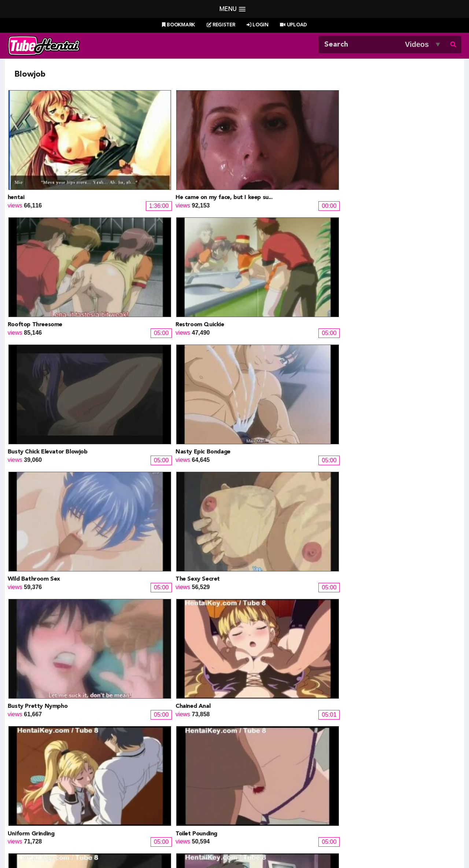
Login (258, 25)
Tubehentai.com (84, 845)
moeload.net (51, 802)
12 (282, 665)
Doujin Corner (53, 784)
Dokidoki (248, 631)
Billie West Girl (360, 767)
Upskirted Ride (28, 538)
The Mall (250, 802)
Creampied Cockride (378, 444)
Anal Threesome (29, 444)
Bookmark (178, 25)
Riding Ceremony (259, 444)
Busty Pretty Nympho (38, 351)
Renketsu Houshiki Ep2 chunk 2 (163, 631)
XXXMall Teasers (363, 775)
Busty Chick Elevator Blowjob (48, 257)
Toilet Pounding (372, 351)
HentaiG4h (49, 793)
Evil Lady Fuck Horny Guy (156, 538)
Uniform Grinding (260, 351)
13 (298, 665)
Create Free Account (245, 835)
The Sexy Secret (373, 257)
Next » (356, 665)
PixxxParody (255, 767)
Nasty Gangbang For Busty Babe (281, 538)
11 (266, 665)
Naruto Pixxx (256, 793)
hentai (16, 164)
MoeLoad (353, 784)
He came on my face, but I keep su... (171, 164)
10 (250, 665)
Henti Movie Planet (263, 775)
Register (221, 25)
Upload (293, 25)
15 (330, 665)
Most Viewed (227, 826)
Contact (287, 835)
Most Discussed (300, 826)
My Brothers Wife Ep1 (381, 538)
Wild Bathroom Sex (263, 257)
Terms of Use (209, 845)
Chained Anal (139, 351)
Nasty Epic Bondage (149, 257)
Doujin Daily (152, 767)
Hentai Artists (154, 793)
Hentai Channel (55, 767)
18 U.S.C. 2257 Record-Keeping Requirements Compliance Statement (317, 845)
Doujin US (150, 775)
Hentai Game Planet (61, 775)
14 (314, 665)
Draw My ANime (158, 784)
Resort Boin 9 (369, 631)
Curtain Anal (139, 444)
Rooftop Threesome (264, 164)
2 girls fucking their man (40, 631)
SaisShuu (149, 802)
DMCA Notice (170, 845)
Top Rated (262, 826)
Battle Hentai (256, 784)
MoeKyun (354, 793)
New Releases (187, 826)
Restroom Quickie (375, 164)
